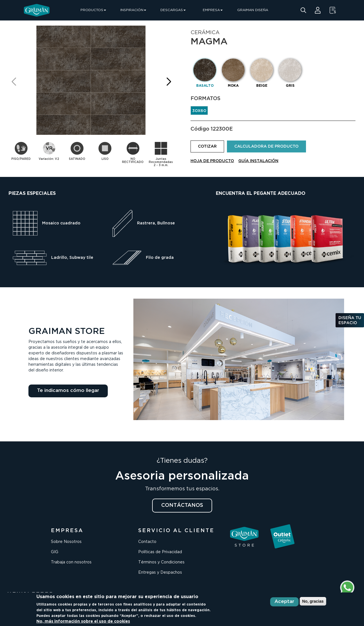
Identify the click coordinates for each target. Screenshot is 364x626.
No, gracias (313, 601)
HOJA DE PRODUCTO (212, 161)
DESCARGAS (173, 10)
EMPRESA (213, 10)
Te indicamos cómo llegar (68, 391)
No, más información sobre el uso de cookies (83, 621)
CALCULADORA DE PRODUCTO (266, 146)
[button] (168, 82)
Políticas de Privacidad (160, 552)
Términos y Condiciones (161, 562)
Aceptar (284, 602)
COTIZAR (207, 146)
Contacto (147, 542)
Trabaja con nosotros (71, 562)
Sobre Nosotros (66, 542)
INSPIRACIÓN (133, 10)
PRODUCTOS (93, 10)
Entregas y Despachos (160, 573)
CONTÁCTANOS (182, 505)
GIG (55, 552)
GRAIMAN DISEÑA (253, 10)
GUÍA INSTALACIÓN (258, 161)
